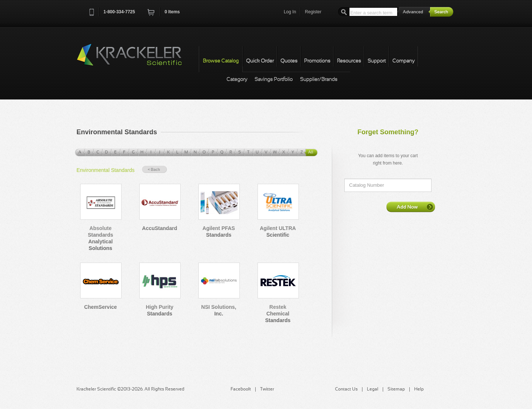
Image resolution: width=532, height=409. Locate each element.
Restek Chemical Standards (278, 314)
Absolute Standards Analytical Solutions (100, 238)
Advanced (414, 12)
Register (313, 12)
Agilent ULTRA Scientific (278, 231)
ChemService (101, 307)
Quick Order (260, 61)
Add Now (411, 207)
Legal (373, 389)
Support (377, 61)
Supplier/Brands (319, 80)
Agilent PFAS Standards (219, 231)
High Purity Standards (160, 310)
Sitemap (396, 389)
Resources (349, 61)
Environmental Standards (105, 170)
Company (403, 61)
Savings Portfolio (274, 80)
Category (237, 80)
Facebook (241, 389)
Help (419, 389)
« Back (154, 170)
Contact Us (346, 389)
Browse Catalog (221, 61)
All (311, 152)
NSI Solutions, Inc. (219, 310)
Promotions (317, 61)
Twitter (267, 389)
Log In (290, 12)
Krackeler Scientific (137, 59)
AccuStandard (160, 228)
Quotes (289, 61)
